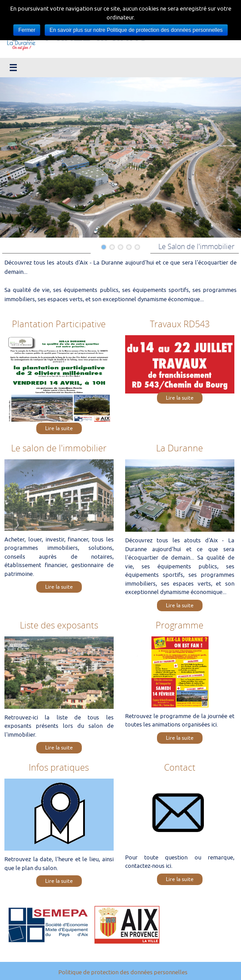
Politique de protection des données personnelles (123, 972)
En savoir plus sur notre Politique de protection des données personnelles (136, 30)
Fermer (27, 30)
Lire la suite (59, 428)
